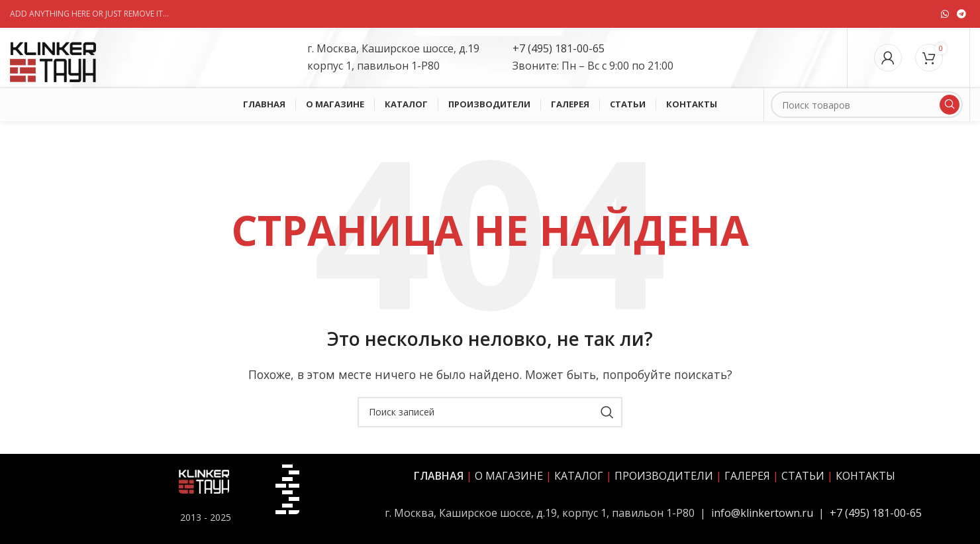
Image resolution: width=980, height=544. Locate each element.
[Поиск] (867, 105)
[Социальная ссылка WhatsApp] (945, 14)
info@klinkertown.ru (762, 513)
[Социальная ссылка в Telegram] (961, 14)
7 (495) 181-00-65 (562, 48)
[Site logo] (53, 56)
